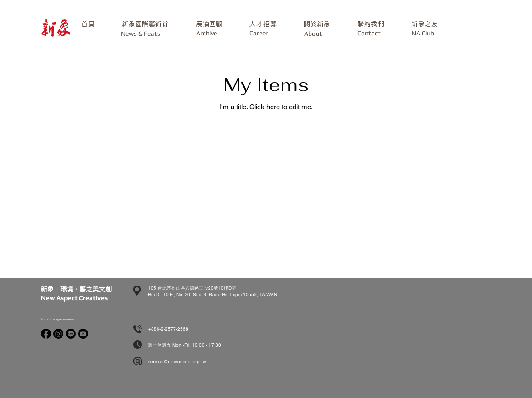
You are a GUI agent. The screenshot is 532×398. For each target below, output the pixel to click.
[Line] (71, 334)
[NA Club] (423, 33)
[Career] (258, 34)
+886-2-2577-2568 (168, 329)
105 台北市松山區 (167, 288)
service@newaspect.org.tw (177, 362)
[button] (145, 24)
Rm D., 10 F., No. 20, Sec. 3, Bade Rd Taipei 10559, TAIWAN (212, 294)
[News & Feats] (141, 34)
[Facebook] (46, 334)
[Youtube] (83, 334)
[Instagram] (58, 334)
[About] (313, 34)
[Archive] (207, 34)
